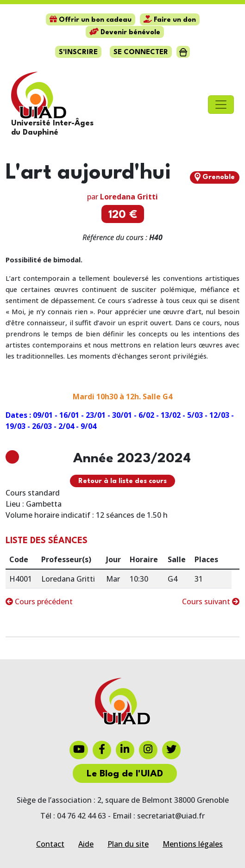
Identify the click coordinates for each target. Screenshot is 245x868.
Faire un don (170, 20)
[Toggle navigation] (221, 105)
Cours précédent (39, 601)
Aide (86, 844)
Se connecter (141, 53)
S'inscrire (78, 53)
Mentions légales (193, 844)
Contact (50, 844)
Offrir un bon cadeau (91, 20)
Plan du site (128, 844)
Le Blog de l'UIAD (125, 774)
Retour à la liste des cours (122, 481)
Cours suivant (211, 601)
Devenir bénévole (125, 33)
